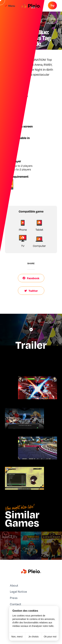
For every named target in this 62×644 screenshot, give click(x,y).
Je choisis (33, 637)
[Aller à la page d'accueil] (31, 6)
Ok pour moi (50, 637)
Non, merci (17, 637)
